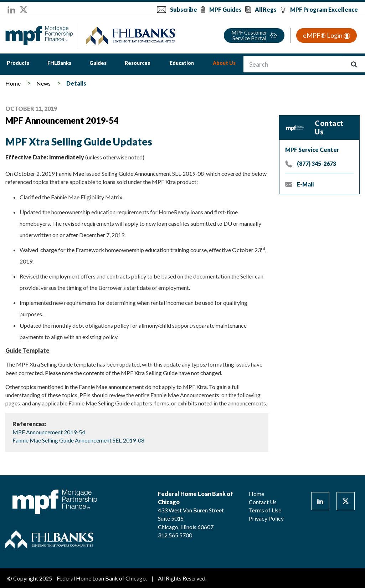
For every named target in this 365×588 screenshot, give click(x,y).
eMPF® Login (327, 35)
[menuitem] (18, 64)
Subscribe (184, 9)
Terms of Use (265, 510)
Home (13, 83)
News (43, 83)
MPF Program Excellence (324, 9)
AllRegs (266, 9)
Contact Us (263, 502)
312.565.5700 (175, 535)
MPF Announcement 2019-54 (49, 432)
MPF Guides (225, 9)
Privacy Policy (266, 518)
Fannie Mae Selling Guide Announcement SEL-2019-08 (78, 440)
